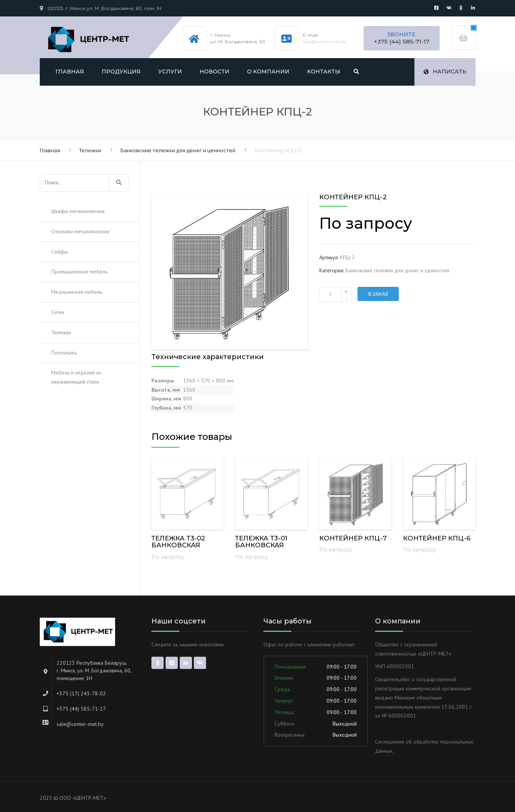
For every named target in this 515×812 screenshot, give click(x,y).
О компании (268, 72)
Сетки (58, 312)
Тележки (90, 150)
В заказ (378, 294)
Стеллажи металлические (80, 231)
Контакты (324, 72)
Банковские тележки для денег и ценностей (178, 150)
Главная (70, 72)
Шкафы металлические (78, 211)
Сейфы (59, 252)
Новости (214, 72)
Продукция (121, 72)
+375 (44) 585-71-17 (402, 41)
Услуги (170, 72)
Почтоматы (64, 353)
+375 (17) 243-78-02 (81, 693)
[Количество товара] (335, 295)
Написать (445, 72)
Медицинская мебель (77, 292)
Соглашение (390, 742)
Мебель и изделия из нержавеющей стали (76, 377)
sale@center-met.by (325, 41)
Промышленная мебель (79, 272)
